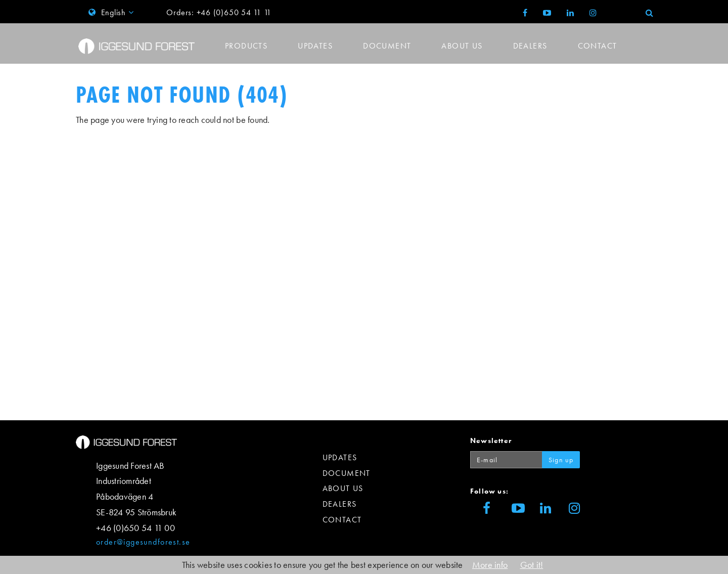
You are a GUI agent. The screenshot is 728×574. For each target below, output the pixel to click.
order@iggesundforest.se (143, 542)
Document (387, 46)
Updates (315, 46)
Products (246, 46)
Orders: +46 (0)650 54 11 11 (219, 12)
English (112, 12)
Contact (598, 46)
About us (462, 46)
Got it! (532, 565)
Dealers (530, 46)
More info (490, 565)
